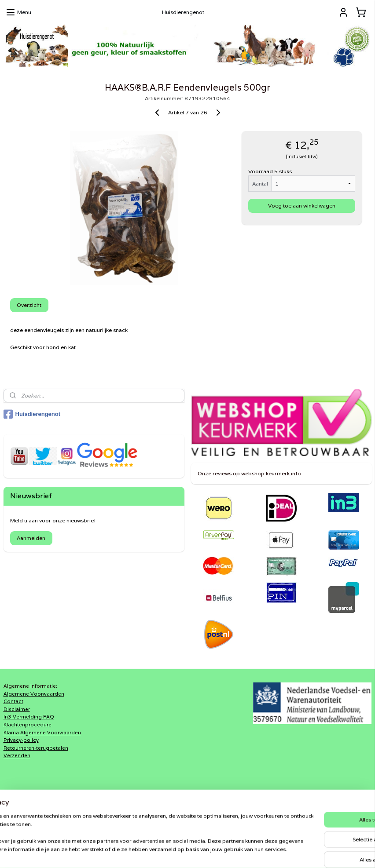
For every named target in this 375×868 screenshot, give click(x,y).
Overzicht (29, 305)
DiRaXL (137, 805)
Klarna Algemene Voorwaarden (42, 733)
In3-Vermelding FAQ (29, 717)
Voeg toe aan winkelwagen (302, 206)
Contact (13, 701)
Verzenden (17, 755)
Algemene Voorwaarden (34, 694)
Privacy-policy (21, 740)
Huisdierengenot (32, 414)
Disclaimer (17, 709)
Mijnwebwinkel (289, 852)
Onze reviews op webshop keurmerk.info (249, 473)
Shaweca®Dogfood (153, 820)
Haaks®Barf (143, 813)
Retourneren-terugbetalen (36, 748)
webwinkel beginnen (210, 852)
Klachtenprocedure (28, 725)
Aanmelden (31, 538)
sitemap (159, 852)
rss (177, 852)
